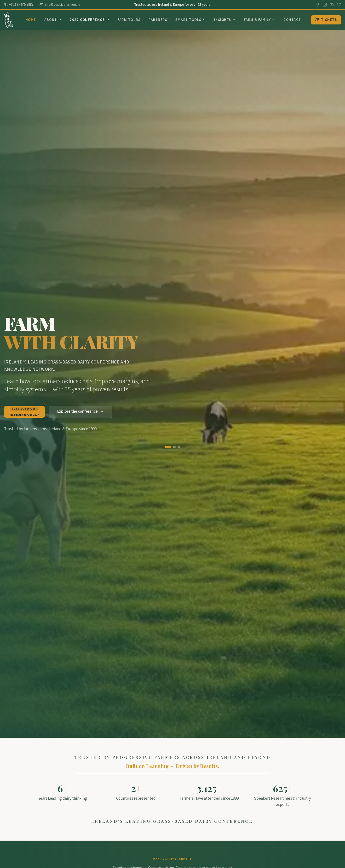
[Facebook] (318, 5)
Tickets (326, 20)
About (53, 20)
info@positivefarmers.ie (60, 5)
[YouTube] (332, 5)
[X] (339, 5)
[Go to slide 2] (174, 447)
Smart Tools (191, 20)
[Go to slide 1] (168, 447)
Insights (225, 20)
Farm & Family (260, 20)
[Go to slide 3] (179, 447)
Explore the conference (81, 412)
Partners (158, 20)
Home (31, 20)
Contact (292, 20)
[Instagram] (325, 5)
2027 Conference (89, 20)
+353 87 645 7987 (19, 5)
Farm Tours (129, 20)
